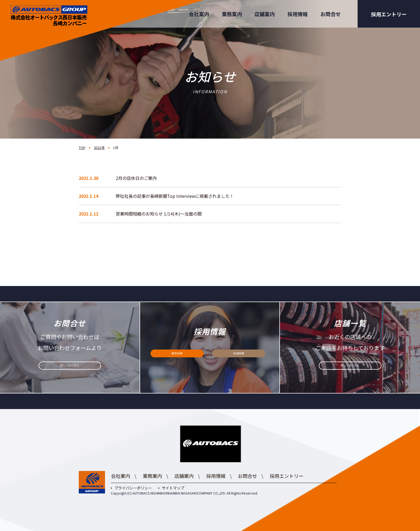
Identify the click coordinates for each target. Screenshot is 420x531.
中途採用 (239, 356)
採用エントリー (389, 14)
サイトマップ (171, 488)
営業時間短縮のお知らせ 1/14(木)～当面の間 (159, 214)
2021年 (99, 148)
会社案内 (199, 14)
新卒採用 (177, 356)
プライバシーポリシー (131, 488)
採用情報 (298, 14)
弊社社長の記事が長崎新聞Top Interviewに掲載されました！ (175, 196)
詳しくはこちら (70, 368)
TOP (82, 148)
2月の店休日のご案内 (136, 178)
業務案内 (232, 14)
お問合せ (331, 14)
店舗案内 (265, 14)
